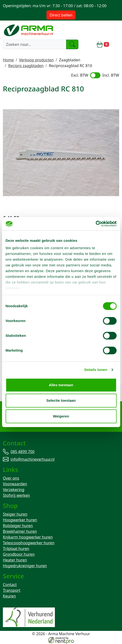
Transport (12, 590)
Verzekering (14, 490)
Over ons (11, 478)
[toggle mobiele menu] (116, 44)
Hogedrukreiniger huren (25, 566)
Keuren (9, 596)
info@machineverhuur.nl (33, 459)
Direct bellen (61, 15)
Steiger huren (15, 514)
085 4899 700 (23, 452)
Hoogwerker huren (20, 520)
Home (8, 60)
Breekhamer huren (20, 531)
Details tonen (96, 370)
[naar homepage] (29, 30)
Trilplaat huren (16, 549)
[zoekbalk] (35, 44)
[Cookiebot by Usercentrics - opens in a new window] (96, 224)
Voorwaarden (15, 484)
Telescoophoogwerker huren (29, 543)
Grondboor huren (19, 554)
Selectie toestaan (61, 400)
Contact (10, 585)
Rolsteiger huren (18, 526)
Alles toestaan (61, 385)
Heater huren (15, 560)
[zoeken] (72, 44)
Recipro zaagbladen (26, 66)
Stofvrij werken (16, 495)
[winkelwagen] (103, 44)
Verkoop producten (36, 60)
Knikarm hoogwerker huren (28, 537)
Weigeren (61, 416)
